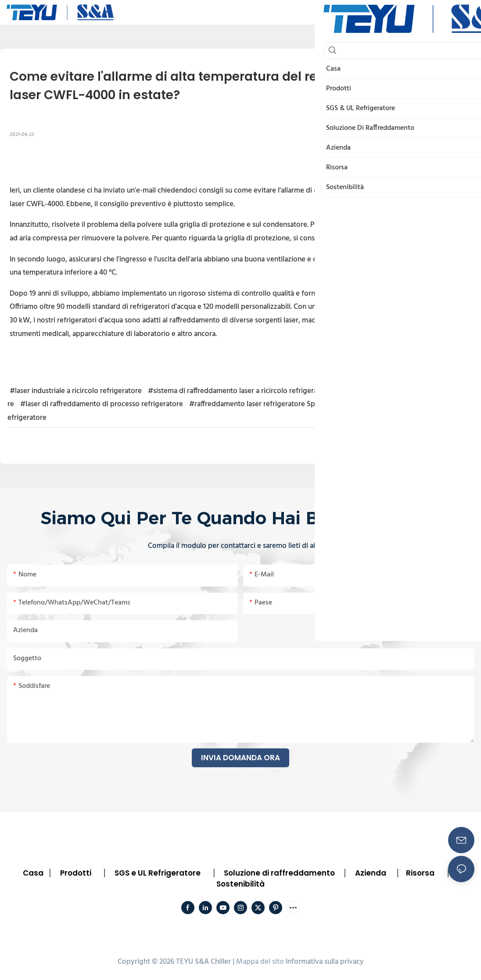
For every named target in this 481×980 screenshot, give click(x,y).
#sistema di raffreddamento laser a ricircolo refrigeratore (239, 391)
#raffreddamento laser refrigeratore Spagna (260, 404)
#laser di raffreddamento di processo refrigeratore (102, 404)
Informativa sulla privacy (325, 962)
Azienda (371, 873)
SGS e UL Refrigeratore (158, 873)
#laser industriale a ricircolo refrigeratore (76, 391)
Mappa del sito (260, 962)
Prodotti (76, 873)
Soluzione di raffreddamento (279, 873)
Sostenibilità (240, 884)
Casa (33, 873)
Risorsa (420, 873)
